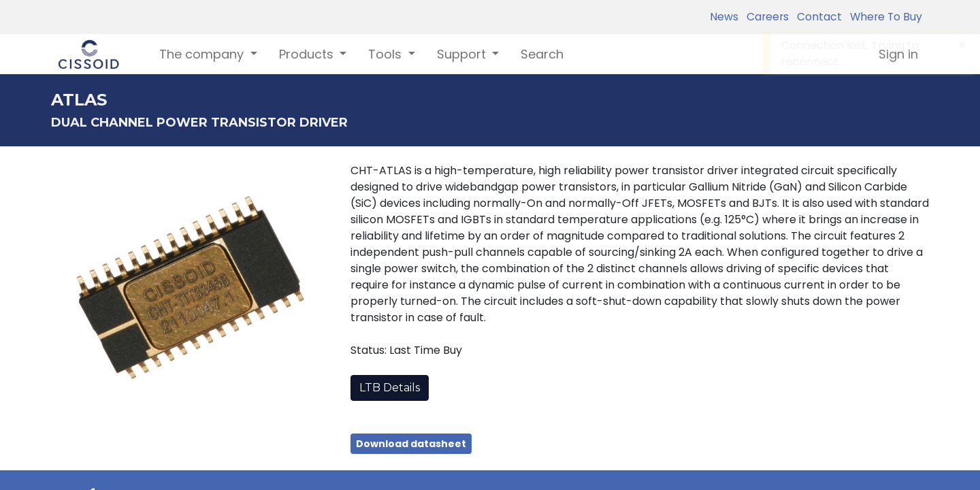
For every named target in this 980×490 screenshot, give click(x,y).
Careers (765, 17)
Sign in (898, 54)
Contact (817, 17)
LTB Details (390, 388)
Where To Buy (883, 17)
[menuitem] (542, 54)
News (724, 17)
